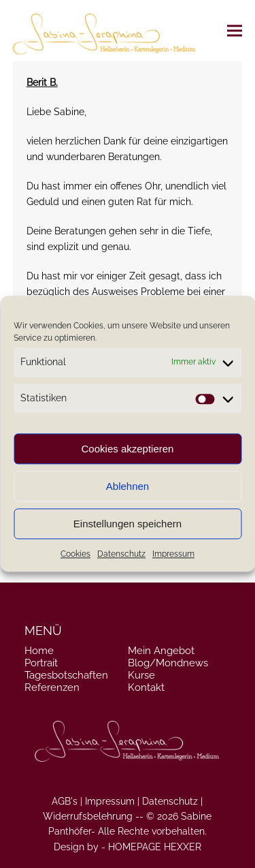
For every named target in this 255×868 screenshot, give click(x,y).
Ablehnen (128, 486)
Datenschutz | (172, 801)
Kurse (141, 675)
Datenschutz (121, 555)
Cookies (75, 555)
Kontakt (146, 687)
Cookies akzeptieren (128, 449)
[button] (235, 30)
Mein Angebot (161, 651)
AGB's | (67, 801)
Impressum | (112, 801)
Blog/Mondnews (168, 663)
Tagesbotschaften (66, 675)
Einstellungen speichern (128, 524)
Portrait (41, 663)
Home (39, 651)
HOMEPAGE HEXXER (155, 847)
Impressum (173, 555)
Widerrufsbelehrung (88, 816)
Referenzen (52, 687)
